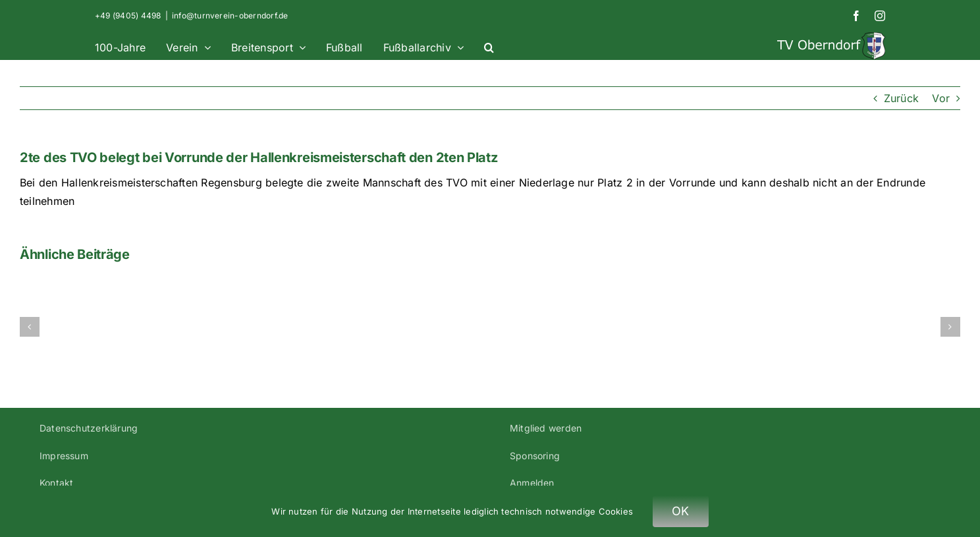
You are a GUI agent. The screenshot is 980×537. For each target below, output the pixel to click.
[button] (489, 46)
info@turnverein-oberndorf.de (230, 15)
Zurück (901, 98)
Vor (941, 98)
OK (681, 511)
